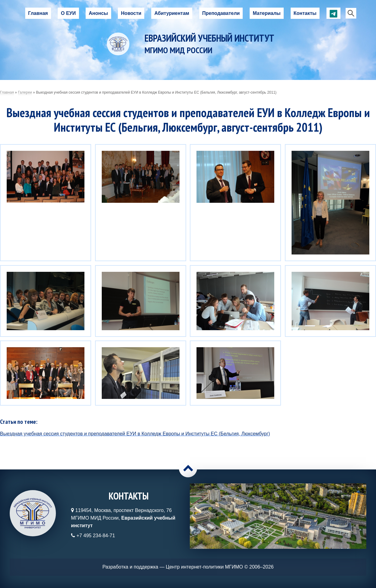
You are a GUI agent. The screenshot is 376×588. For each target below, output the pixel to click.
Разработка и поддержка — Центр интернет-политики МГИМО (173, 567)
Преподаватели (221, 13)
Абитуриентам (172, 13)
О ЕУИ (68, 13)
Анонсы (98, 13)
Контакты (305, 13)
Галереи (25, 92)
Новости (131, 13)
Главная (38, 13)
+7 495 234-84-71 (96, 536)
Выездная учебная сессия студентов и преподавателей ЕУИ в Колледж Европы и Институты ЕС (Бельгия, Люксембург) (135, 434)
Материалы (267, 13)
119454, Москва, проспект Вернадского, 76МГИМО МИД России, (123, 518)
